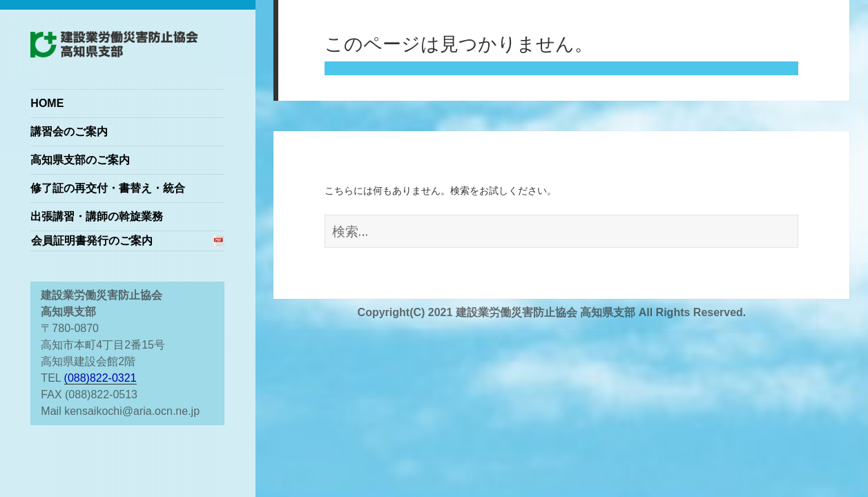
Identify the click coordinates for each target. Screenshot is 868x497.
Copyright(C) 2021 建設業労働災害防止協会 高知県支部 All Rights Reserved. (552, 312)
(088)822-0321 (100, 378)
